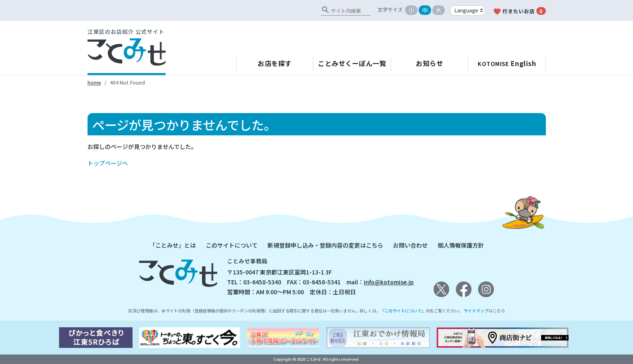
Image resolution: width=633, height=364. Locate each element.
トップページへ (108, 163)
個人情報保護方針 (461, 245)
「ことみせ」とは (173, 245)
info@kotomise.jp (389, 282)
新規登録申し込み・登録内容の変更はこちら (325, 245)
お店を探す (275, 63)
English (507, 63)
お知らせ (429, 63)
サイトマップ (476, 311)
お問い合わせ (410, 245)
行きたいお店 (519, 11)
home (94, 82)
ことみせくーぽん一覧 (352, 63)
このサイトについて (232, 245)
